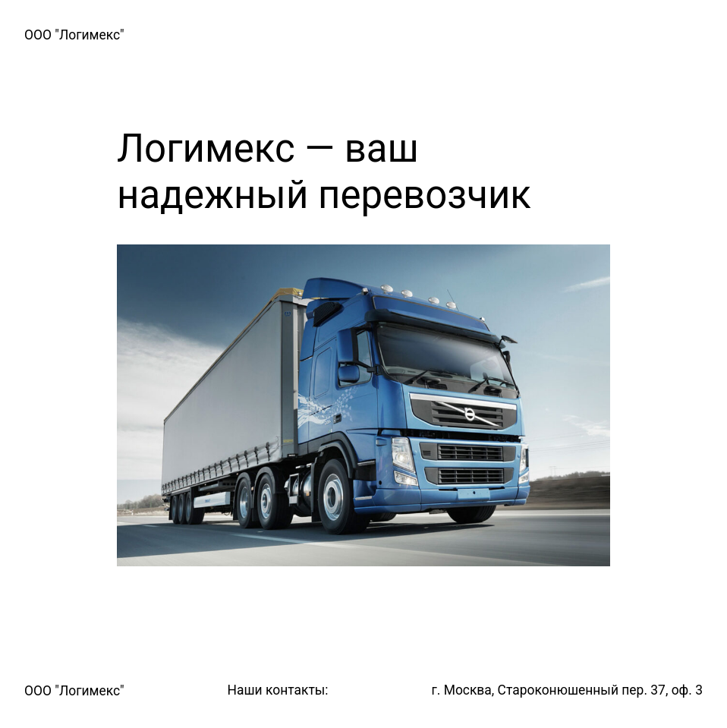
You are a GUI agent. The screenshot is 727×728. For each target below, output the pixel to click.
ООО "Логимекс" (74, 35)
